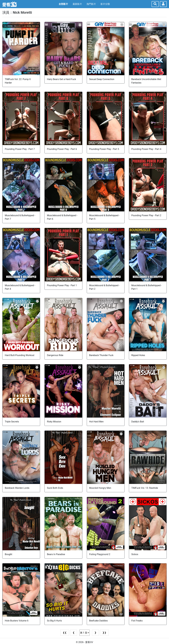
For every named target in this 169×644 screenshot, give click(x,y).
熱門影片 (91, 4)
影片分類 (105, 4)
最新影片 (77, 4)
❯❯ (104, 633)
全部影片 (63, 4)
